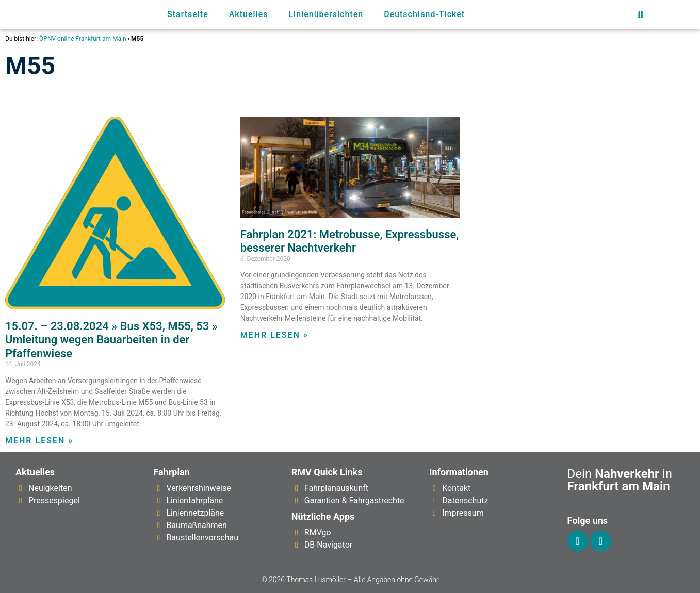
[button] (640, 15)
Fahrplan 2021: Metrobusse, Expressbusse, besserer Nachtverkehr (350, 241)
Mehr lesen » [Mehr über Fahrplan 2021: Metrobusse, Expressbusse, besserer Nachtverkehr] (274, 335)
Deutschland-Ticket (424, 14)
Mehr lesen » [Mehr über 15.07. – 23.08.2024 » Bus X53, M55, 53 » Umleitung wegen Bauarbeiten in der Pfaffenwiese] (39, 441)
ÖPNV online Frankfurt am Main (83, 39)
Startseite (188, 14)
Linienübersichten (326, 14)
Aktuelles (249, 14)
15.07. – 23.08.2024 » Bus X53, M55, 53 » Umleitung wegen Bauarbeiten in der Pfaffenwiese (111, 340)
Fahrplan (172, 472)
